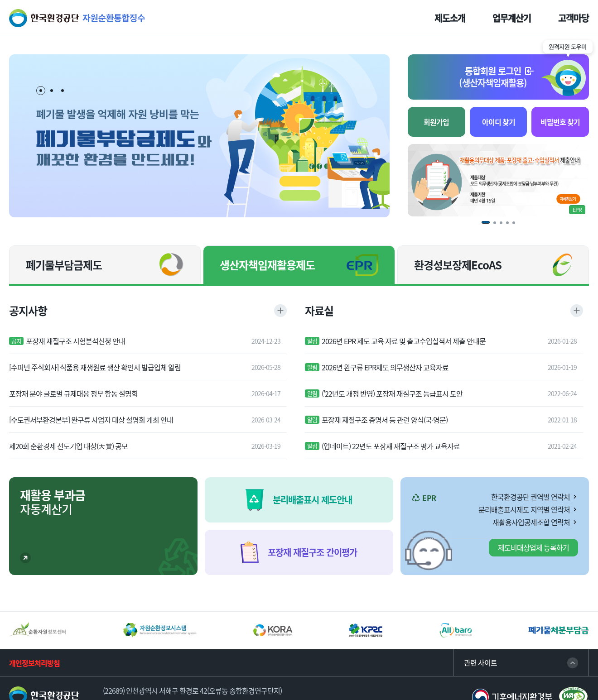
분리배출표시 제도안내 (312, 500)
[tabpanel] (199, 136)
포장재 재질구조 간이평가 (312, 552)
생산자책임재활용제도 (267, 265)
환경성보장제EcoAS (458, 265)
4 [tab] (511, 226)
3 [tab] (63, 91)
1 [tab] (41, 91)
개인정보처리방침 (34, 663)
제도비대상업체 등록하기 (533, 547)
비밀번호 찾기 (560, 122)
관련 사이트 (480, 663)
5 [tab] (517, 226)
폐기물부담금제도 (64, 265)
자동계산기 (53, 502)
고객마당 (574, 18)
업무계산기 (512, 18)
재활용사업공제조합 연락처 (531, 522)
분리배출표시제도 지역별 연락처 (524, 509)
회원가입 (436, 122)
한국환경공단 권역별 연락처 (530, 497)
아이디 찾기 (499, 122)
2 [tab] (52, 91)
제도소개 (450, 18)
